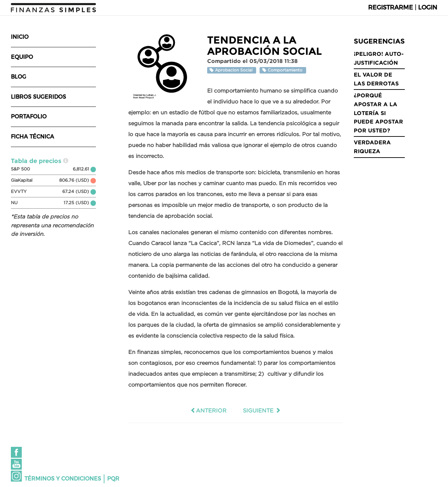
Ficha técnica (32, 137)
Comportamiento (283, 70)
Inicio (20, 37)
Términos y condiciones (63, 479)
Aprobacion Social (232, 70)
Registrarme (391, 7)
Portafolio (29, 117)
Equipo (22, 57)
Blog (19, 77)
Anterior (209, 410)
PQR (113, 479)
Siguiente (262, 410)
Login (428, 7)
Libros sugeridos (38, 97)
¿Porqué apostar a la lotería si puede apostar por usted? (378, 113)
